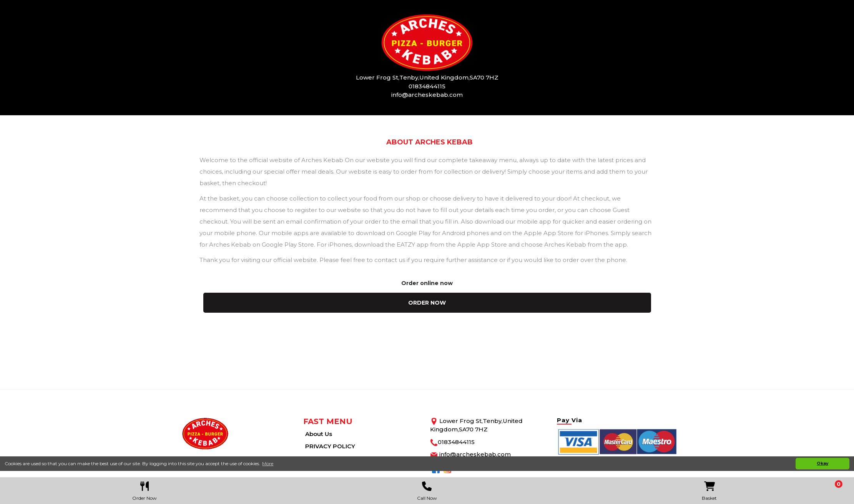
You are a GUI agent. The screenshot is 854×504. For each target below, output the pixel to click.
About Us (319, 434)
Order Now (145, 489)
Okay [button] (822, 463)
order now (427, 303)
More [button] (268, 463)
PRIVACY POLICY (330, 446)
